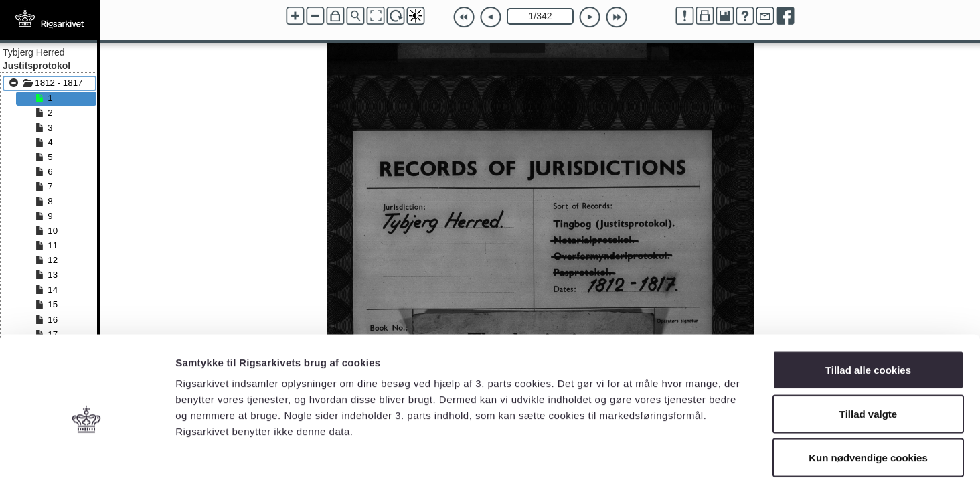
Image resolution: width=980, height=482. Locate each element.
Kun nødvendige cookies (868, 394)
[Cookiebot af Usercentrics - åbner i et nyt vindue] (87, 456)
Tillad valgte (868, 350)
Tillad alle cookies (868, 306)
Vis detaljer (696, 456)
